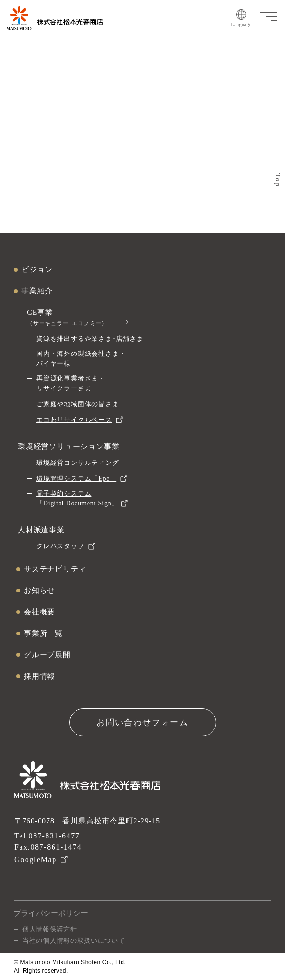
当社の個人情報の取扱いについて (74, 940)
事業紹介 (37, 291)
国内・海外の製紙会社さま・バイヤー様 (81, 359)
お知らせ (39, 590)
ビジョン (37, 269)
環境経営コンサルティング (78, 463)
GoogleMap (36, 860)
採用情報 (39, 676)
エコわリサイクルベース (74, 420)
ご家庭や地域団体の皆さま (78, 404)
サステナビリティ (55, 569)
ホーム (24, 48)
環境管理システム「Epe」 (76, 479)
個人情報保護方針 (50, 929)
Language (241, 18)
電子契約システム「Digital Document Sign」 (77, 498)
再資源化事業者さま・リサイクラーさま (71, 383)
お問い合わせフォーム (142, 722)
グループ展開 (47, 655)
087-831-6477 (54, 836)
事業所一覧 (43, 633)
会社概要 (39, 612)
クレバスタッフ (61, 546)
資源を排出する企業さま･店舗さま (90, 339)
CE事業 (67, 317)
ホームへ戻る (143, 178)
